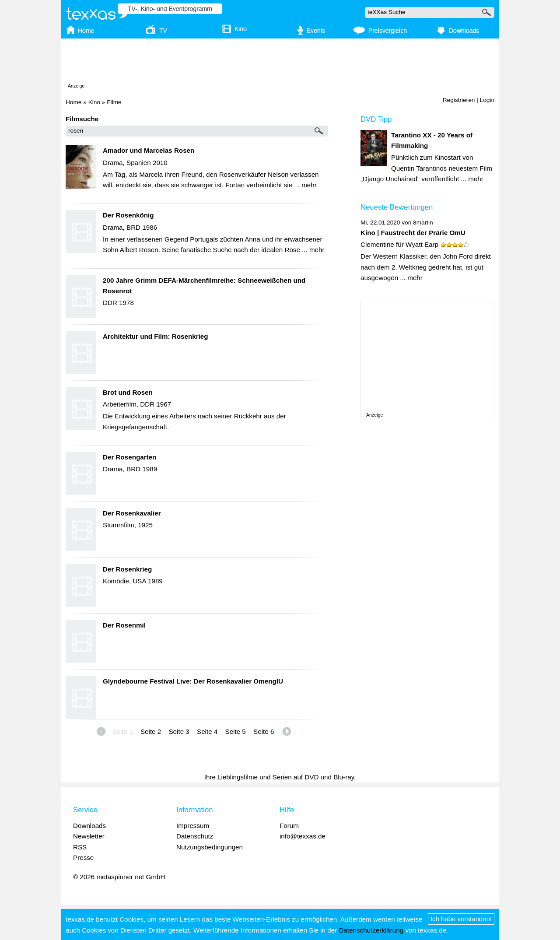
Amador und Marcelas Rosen (149, 150)
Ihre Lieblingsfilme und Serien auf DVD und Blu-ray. (280, 777)
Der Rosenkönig (128, 215)
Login (487, 100)
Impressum (193, 826)
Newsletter (89, 836)
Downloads (89, 826)
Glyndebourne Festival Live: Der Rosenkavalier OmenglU (193, 681)
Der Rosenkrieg (127, 569)
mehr (309, 185)
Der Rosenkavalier (132, 513)
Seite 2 (151, 731)
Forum (289, 826)
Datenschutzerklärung (371, 930)
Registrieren (459, 100)
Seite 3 (179, 731)
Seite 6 (264, 731)
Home (73, 102)
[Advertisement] (280, 63)
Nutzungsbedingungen (210, 847)
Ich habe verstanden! (461, 919)
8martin (423, 223)
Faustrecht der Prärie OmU (423, 233)
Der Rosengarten (129, 457)
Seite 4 (207, 731)
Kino (94, 102)
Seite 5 (236, 731)
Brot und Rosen (128, 392)
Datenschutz (195, 836)
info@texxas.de (303, 836)
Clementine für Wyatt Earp (399, 244)
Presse (83, 858)
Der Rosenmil (124, 625)
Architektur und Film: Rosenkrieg (156, 336)
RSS (80, 847)
